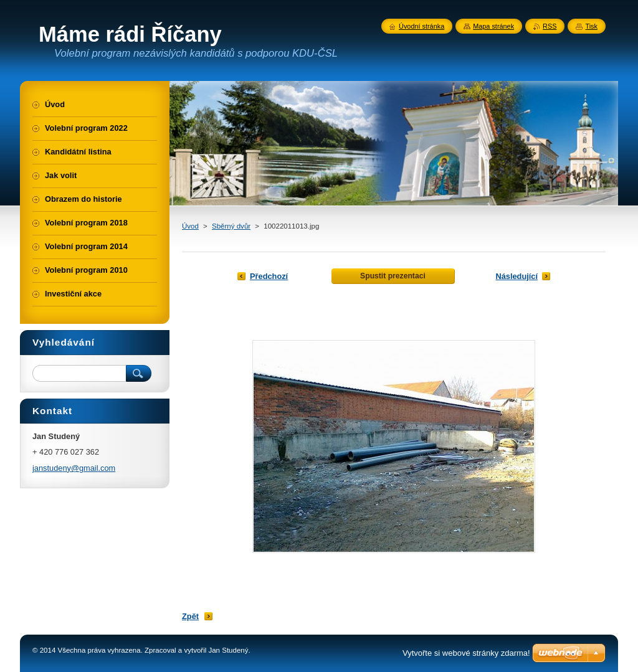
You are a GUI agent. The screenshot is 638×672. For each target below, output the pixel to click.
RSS (550, 26)
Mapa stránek (493, 26)
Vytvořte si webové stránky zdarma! (466, 653)
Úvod (190, 226)
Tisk (591, 26)
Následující (517, 276)
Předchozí (269, 276)
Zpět (190, 616)
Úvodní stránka (421, 26)
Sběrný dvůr (231, 226)
